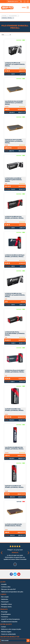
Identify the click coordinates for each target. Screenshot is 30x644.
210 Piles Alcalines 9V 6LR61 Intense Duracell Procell (13, 525)
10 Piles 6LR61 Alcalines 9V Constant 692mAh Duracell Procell (13, 180)
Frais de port (5, 602)
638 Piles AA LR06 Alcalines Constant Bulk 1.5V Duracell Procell (14, 141)
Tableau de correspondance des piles (12, 592)
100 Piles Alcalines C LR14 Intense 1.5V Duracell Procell (14, 410)
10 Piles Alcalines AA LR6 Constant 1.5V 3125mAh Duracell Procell (15, 64)
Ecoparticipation (6, 614)
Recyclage (4, 612)
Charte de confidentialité (8, 634)
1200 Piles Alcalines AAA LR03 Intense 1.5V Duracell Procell (14, 448)
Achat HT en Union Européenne (10, 619)
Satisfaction (5, 599)
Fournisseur (5, 617)
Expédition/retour (7, 604)
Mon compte (5, 597)
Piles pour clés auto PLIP (8, 589)
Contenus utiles (6, 587)
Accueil (4, 16)
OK (28, 641)
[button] (2, 553)
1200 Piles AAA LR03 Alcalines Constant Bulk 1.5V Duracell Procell (14, 103)
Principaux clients (6, 607)
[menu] (28, 7)
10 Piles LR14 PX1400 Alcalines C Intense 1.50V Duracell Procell (15, 371)
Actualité (4, 584)
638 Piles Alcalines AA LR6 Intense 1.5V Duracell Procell (14, 487)
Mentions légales (6, 632)
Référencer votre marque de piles (11, 629)
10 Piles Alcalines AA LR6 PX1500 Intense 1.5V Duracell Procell (15, 256)
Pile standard (13, 16)
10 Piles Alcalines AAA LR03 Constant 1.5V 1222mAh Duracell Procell (15, 295)
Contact (4, 627)
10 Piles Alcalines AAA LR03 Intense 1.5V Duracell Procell (14, 217)
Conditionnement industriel (9, 622)
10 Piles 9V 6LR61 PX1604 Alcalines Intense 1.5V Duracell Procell (15, 334)
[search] (21, 2)
